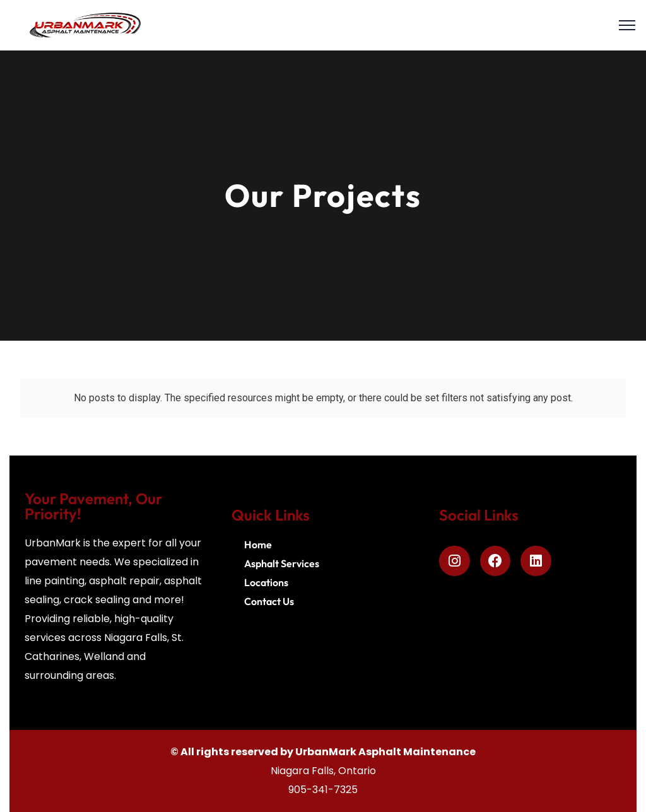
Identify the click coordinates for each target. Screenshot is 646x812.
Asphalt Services (282, 563)
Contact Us (269, 601)
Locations (266, 582)
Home (258, 544)
